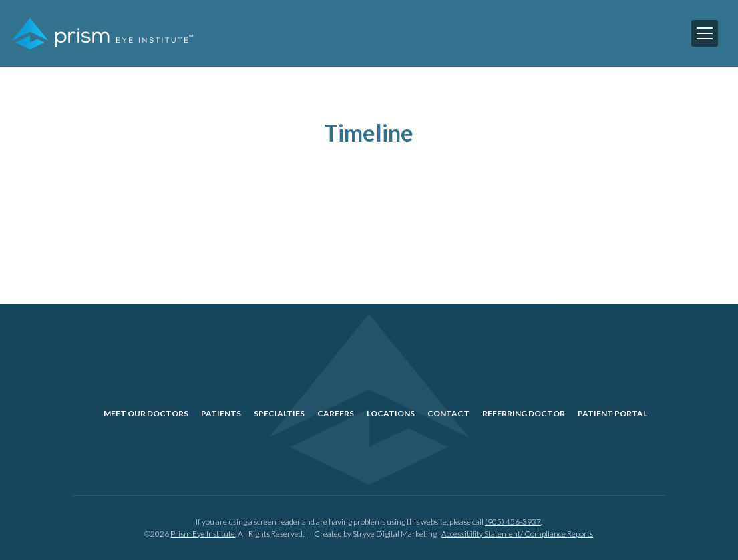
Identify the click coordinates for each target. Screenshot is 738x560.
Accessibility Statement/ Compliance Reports (517, 534)
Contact (448, 413)
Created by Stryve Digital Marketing (375, 534)
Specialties (279, 413)
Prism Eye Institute (203, 534)
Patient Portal (612, 413)
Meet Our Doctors (146, 413)
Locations (391, 413)
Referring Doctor (524, 413)
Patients (221, 413)
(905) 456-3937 (513, 522)
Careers (336, 413)
